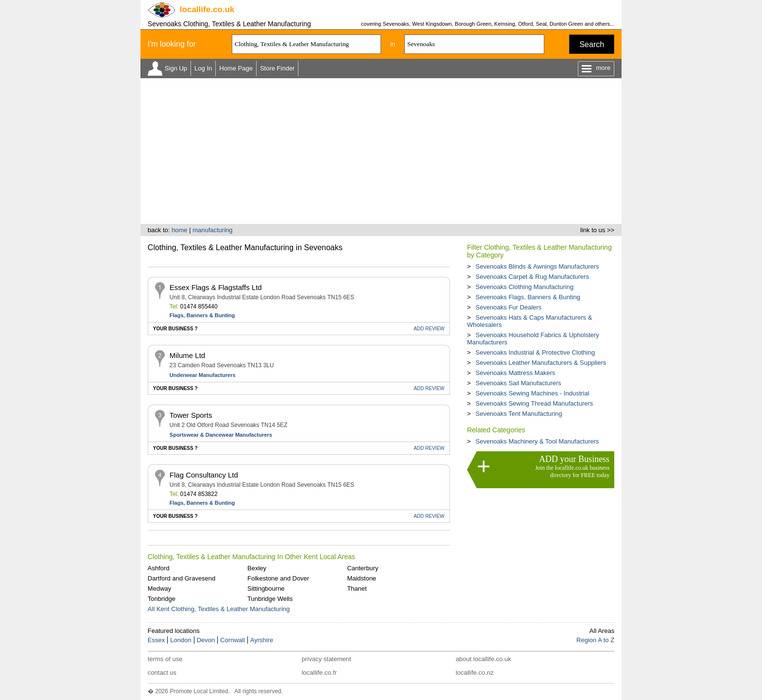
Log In (203, 68)
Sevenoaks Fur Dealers (508, 307)
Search (592, 44)
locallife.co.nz (475, 673)
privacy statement (327, 659)
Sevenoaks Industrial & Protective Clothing (535, 352)
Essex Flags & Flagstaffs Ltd (216, 287)
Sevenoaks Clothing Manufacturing (524, 287)
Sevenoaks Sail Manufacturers (518, 383)
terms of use (165, 659)
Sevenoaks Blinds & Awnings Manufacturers (537, 266)
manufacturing (212, 230)
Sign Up (176, 68)
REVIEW (429, 329)
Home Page (236, 68)
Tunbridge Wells (270, 599)
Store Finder (277, 68)
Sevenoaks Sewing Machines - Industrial (532, 393)
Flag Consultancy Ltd (204, 475)
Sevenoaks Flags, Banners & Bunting (528, 297)
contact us (162, 673)
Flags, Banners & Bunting (202, 315)
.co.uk (207, 9)
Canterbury (363, 568)
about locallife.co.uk (484, 659)
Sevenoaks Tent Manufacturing (519, 414)
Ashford (159, 568)
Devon (206, 640)
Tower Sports (191, 415)
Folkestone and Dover (278, 578)
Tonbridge (162, 599)
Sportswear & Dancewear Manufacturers (221, 435)
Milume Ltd (187, 355)
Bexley (257, 568)
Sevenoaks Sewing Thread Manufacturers (534, 403)
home (180, 230)
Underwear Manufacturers (203, 375)
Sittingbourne (266, 589)
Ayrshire (262, 640)
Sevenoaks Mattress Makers (515, 373)
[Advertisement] (381, 151)
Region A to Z (595, 640)
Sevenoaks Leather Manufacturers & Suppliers (541, 363)
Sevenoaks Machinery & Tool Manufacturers (537, 441)
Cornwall (233, 640)
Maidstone (362, 578)
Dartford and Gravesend (182, 578)
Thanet (357, 589)
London (181, 640)
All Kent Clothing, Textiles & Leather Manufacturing (219, 609)
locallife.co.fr (319, 673)
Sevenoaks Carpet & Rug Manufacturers (532, 277)
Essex (156, 640)
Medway (159, 589)
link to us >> (597, 230)
